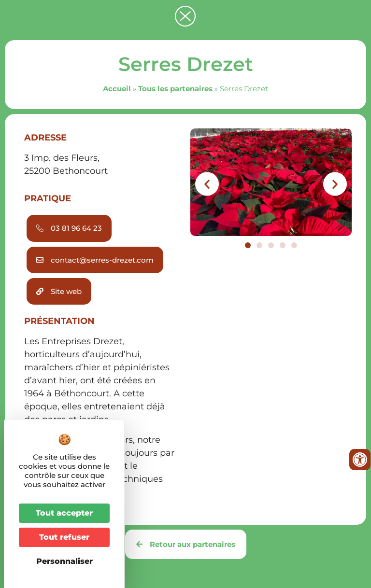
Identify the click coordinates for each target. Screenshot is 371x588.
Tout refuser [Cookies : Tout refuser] (64, 537)
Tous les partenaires (175, 89)
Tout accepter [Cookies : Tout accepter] (64, 513)
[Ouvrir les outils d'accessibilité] (360, 460)
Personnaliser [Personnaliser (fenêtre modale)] (64, 561)
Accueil (117, 89)
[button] (207, 184)
